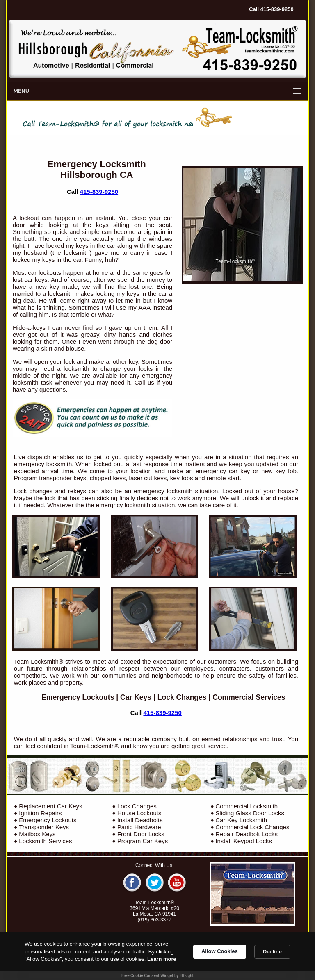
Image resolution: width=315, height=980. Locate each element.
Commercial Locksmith (247, 806)
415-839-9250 (99, 192)
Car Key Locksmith (241, 820)
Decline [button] (272, 952)
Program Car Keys (143, 841)
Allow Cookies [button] (220, 951)
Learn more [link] (162, 959)
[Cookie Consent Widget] (157, 956)
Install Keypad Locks (244, 841)
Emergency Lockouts (78, 697)
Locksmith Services (45, 841)
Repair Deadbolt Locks (247, 834)
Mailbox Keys (37, 834)
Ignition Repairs (40, 813)
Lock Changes (182, 697)
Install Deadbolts (140, 820)
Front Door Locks (141, 834)
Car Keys (136, 697)
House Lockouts (139, 813)
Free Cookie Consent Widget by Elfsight (157, 976)
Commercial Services (249, 697)
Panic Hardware (139, 827)
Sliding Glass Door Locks (250, 813)
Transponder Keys (44, 827)
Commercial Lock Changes (252, 827)
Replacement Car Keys (50, 806)
